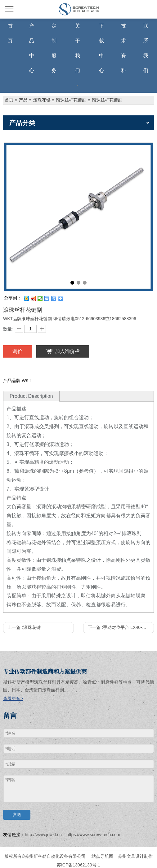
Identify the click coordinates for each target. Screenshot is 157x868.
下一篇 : (121, 627)
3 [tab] (85, 283)
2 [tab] (78, 283)
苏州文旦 (127, 856)
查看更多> (13, 698)
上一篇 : (24, 627)
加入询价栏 (67, 351)
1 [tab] (72, 283)
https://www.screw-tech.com (93, 835)
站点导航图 (102, 856)
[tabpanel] (78, 217)
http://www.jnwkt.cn (43, 835)
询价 (17, 351)
